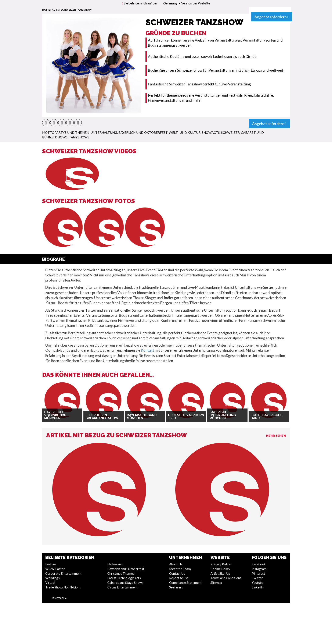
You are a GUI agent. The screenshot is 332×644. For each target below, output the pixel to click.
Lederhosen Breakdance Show (102, 417)
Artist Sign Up (220, 573)
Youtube (258, 583)
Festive (50, 564)
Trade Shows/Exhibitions (63, 587)
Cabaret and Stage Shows (125, 583)
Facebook (259, 564)
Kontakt (147, 350)
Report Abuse (179, 578)
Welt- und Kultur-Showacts (194, 132)
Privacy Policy (221, 564)
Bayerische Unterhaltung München (223, 415)
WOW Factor (55, 569)
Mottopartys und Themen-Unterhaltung (80, 132)
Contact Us (177, 573)
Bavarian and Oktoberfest (126, 569)
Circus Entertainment (122, 587)
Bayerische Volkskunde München (55, 415)
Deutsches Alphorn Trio (186, 417)
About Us (176, 564)
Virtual (50, 583)
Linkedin (258, 587)
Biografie (53, 259)
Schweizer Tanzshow (76, 10)
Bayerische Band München (142, 417)
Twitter (257, 578)
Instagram (259, 569)
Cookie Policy (220, 569)
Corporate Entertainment (63, 573)
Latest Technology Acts (124, 578)
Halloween (115, 564)
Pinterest (258, 573)
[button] (46, 123)
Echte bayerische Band (266, 417)
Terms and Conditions (226, 578)
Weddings (53, 578)
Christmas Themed (121, 573)
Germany (172, 3)
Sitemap (216, 583)
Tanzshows (79, 137)
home (46, 10)
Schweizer (230, 132)
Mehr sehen (276, 436)
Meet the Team (180, 569)
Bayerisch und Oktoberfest (143, 132)
